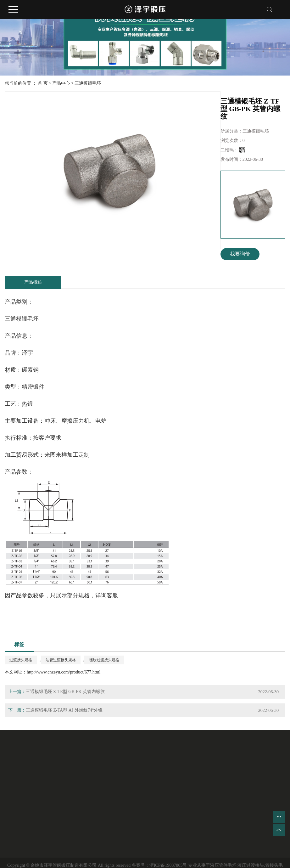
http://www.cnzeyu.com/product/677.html (64, 672)
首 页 (43, 83)
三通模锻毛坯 (88, 83)
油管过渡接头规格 (61, 660)
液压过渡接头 (251, 865)
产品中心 (61, 83)
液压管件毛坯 (223, 865)
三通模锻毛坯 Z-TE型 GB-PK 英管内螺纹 (65, 692)
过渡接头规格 (21, 660)
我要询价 (240, 254)
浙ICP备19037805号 (168, 865)
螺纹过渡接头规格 (104, 660)
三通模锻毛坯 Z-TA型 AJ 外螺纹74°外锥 (64, 710)
